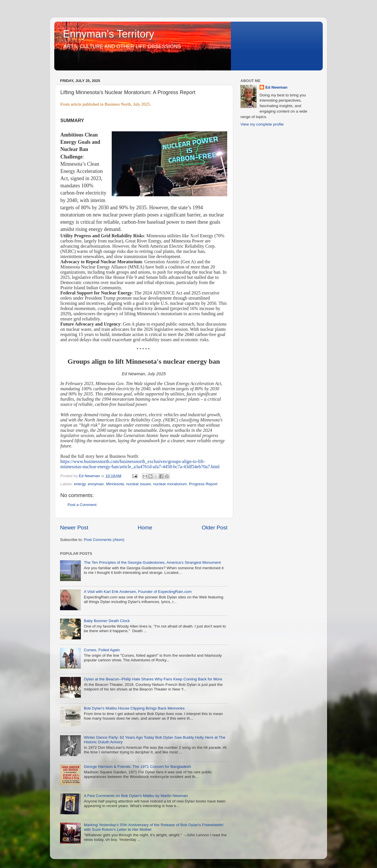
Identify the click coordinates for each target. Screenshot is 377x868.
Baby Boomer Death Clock (107, 621)
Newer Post (74, 528)
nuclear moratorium (170, 484)
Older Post (215, 528)
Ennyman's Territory (109, 34)
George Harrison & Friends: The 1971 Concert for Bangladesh (137, 767)
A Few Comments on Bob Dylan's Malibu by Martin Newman (136, 796)
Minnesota (115, 484)
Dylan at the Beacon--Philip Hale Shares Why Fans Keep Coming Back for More (153, 679)
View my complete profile (262, 124)
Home (145, 528)
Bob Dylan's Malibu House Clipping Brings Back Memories (134, 708)
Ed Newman (276, 87)
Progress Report (203, 484)
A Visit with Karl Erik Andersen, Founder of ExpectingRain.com (138, 592)
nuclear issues (139, 484)
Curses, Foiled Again (102, 650)
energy (80, 484)
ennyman (96, 484)
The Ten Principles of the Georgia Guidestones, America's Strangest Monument (152, 562)
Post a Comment (82, 505)
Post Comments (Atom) (104, 540)
